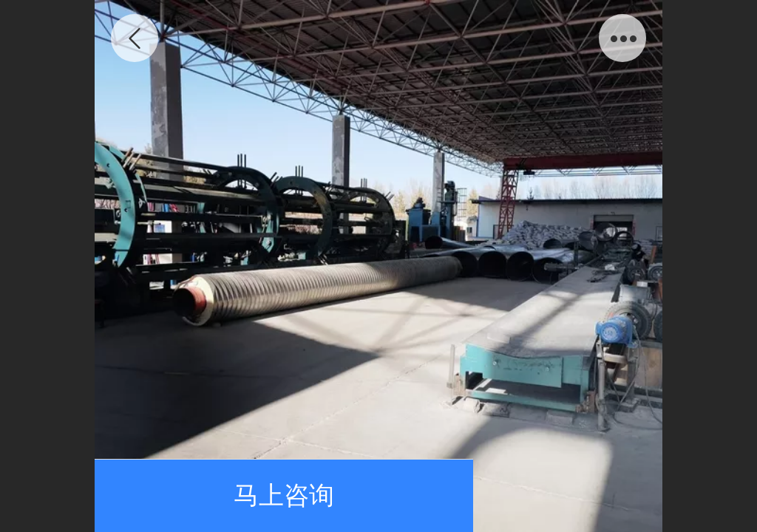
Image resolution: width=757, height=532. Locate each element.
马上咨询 (284, 495)
